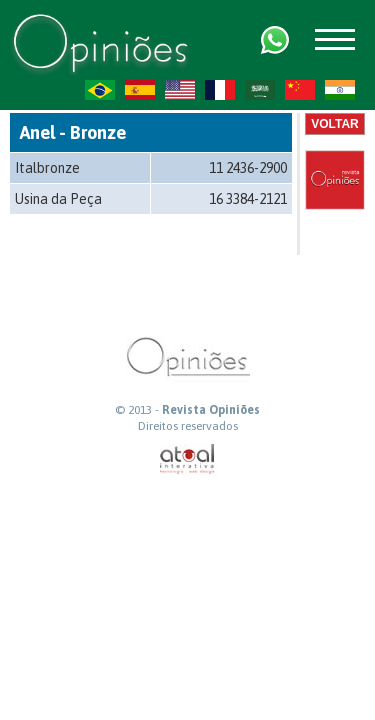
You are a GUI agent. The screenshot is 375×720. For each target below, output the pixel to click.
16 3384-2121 (248, 199)
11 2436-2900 (248, 168)
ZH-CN (300, 90)
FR (220, 90)
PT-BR (100, 90)
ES (140, 90)
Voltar (335, 124)
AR (260, 90)
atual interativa (188, 459)
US (180, 90)
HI (340, 90)
